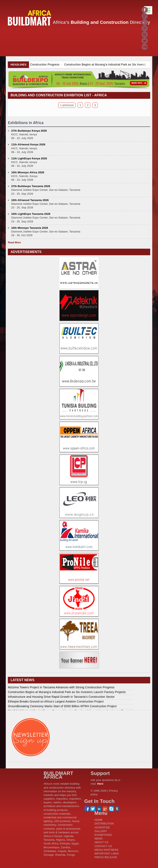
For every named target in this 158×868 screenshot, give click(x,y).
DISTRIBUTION (104, 824)
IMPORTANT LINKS (107, 854)
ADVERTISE (102, 827)
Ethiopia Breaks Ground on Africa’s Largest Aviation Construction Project (56, 701)
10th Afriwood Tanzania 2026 (30, 200)
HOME (99, 820)
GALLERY (101, 831)
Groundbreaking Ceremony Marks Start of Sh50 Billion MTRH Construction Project (62, 706)
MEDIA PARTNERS (106, 850)
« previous (67, 105)
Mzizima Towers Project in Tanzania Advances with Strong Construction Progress (61, 687)
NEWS (99, 839)
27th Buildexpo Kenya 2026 (29, 131)
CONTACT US (103, 846)
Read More (14, 243)
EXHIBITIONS (103, 835)
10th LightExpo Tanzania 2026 (31, 214)
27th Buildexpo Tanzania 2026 (31, 186)
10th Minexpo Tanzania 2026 (30, 228)
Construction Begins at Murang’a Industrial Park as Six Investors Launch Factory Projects (67, 692)
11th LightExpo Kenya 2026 (29, 158)
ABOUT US (101, 842)
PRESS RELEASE (106, 857)
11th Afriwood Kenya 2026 (28, 144)
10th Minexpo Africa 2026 (28, 172)
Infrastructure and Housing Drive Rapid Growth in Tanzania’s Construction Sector (61, 697)
